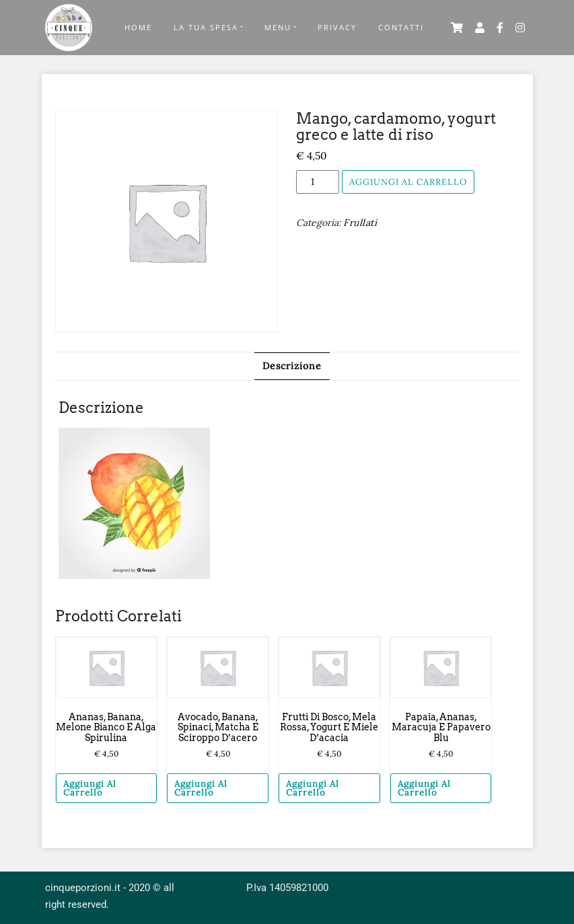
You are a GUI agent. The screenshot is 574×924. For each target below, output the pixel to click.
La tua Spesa (206, 27)
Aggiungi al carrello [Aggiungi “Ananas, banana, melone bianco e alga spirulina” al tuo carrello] (90, 788)
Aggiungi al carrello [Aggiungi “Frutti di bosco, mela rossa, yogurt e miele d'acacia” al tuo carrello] (313, 788)
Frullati (360, 223)
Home (138, 27)
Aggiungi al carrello (408, 182)
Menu (278, 27)
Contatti (401, 27)
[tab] (292, 366)
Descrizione (292, 366)
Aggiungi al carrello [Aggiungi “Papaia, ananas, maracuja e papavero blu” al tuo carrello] (424, 788)
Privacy (337, 27)
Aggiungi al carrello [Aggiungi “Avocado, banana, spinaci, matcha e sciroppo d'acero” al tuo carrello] (201, 788)
